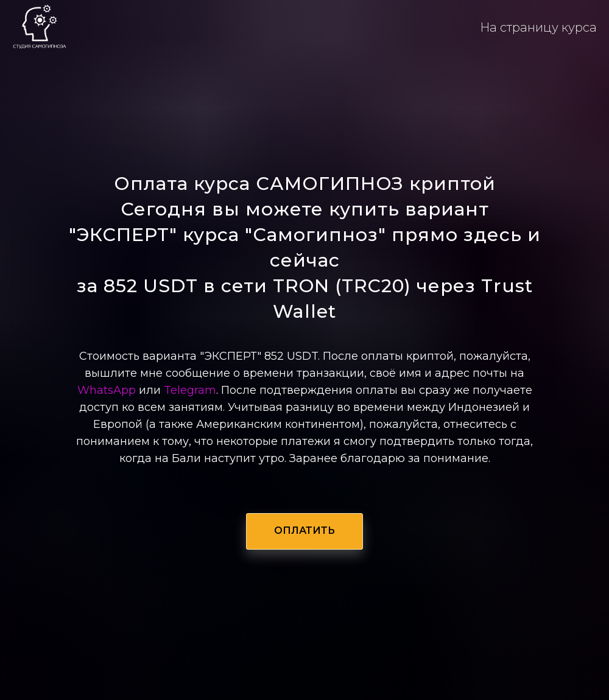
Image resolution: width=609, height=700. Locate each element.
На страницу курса (538, 27)
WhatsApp (107, 390)
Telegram (190, 390)
